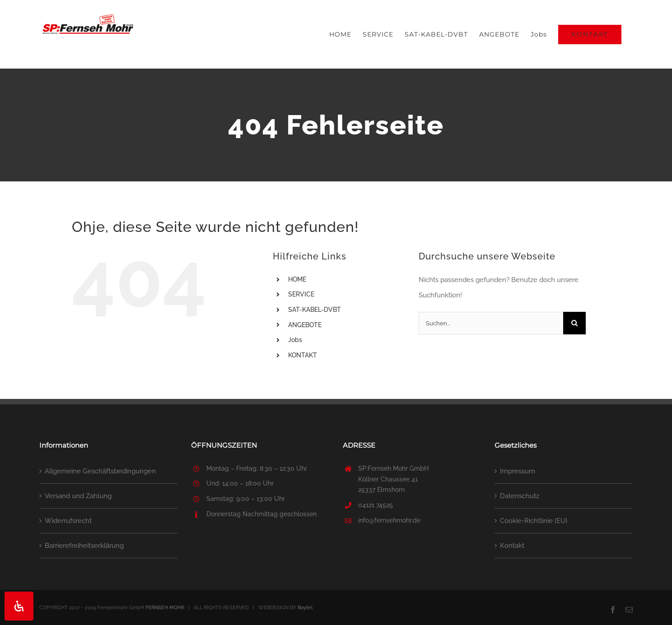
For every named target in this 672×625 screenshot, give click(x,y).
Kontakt (512, 546)
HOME (297, 279)
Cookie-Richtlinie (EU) (534, 521)
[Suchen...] (491, 323)
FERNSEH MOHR (165, 608)
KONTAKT (303, 355)
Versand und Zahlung (78, 496)
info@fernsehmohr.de (389, 520)
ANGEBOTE (305, 325)
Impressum (518, 471)
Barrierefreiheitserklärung (84, 546)
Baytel (305, 608)
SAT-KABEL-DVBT (315, 310)
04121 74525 (376, 505)
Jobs (295, 340)
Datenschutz (520, 496)
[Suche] (574, 323)
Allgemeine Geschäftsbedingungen (100, 471)
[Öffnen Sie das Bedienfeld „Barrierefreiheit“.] (19, 606)
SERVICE (301, 294)
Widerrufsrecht (68, 521)
